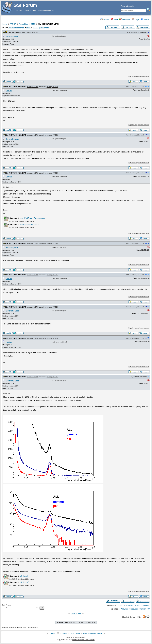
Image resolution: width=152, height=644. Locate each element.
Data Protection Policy (93, 633)
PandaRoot (24, 24)
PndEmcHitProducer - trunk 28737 (135, 609)
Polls (28, 28)
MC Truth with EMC (17, 32)
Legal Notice (75, 633)
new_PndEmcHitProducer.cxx (32, 218)
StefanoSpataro (12, 36)
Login (136, 19)
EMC (33, 24)
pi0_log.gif (24, 582)
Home (145, 19)
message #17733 (33, 307)
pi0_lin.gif (24, 576)
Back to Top (76, 614)
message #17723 (33, 135)
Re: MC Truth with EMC (16, 87)
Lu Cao (9, 91)
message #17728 (33, 275)
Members (125, 19)
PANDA (13, 24)
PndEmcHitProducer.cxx (30, 224)
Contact (53, 633)
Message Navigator (41, 28)
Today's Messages (16, 28)
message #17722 (33, 87)
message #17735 (33, 338)
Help (114, 19)
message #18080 (33, 377)
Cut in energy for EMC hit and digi (135, 605)
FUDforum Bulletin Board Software (83, 640)
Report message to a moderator (139, 76)
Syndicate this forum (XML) (132, 617)
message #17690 (32, 33)
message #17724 (33, 173)
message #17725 (33, 244)
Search (105, 19)
